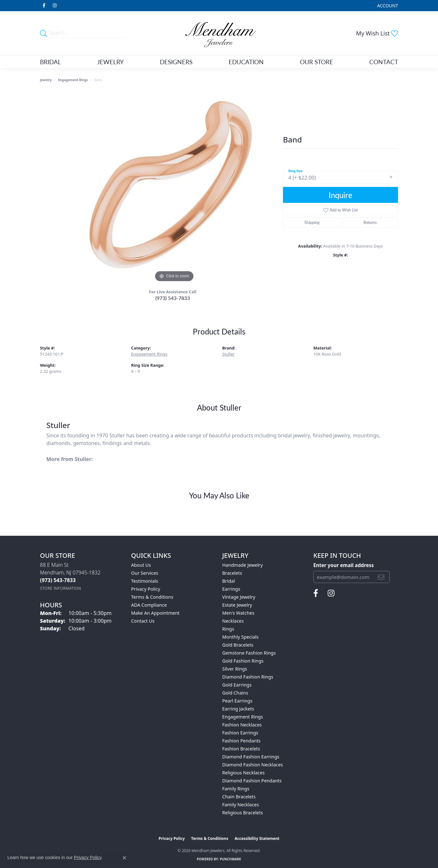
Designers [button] (176, 62)
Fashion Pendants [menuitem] (241, 741)
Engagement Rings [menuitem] (243, 717)
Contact (384, 62)
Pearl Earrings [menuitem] (237, 701)
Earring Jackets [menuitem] (238, 709)
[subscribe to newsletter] (381, 577)
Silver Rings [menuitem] (235, 669)
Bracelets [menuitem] (232, 573)
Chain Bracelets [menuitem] (239, 797)
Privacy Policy (146, 589)
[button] (387, 6)
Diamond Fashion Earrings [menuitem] (251, 757)
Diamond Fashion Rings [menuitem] (248, 677)
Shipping (312, 223)
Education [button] (246, 62)
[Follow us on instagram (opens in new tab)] (55, 6)
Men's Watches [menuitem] (238, 613)
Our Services (145, 573)
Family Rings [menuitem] (236, 789)
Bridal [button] (51, 62)
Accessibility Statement (257, 838)
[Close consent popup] (124, 858)
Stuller (228, 354)
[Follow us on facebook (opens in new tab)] (44, 6)
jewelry (46, 80)
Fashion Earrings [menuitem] (240, 733)
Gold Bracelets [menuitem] (238, 645)
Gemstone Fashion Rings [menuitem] (249, 653)
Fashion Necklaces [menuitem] (242, 725)
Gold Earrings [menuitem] (237, 685)
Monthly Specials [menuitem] (240, 637)
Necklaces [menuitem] (233, 621)
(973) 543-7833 (173, 298)
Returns (370, 223)
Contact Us (143, 621)
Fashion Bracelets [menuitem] (241, 749)
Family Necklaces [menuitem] (241, 805)
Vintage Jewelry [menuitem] (239, 597)
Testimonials (145, 581)
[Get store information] (61, 588)
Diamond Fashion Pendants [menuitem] (252, 781)
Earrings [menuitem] (231, 589)
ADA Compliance (149, 605)
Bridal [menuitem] (229, 581)
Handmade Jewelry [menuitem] (242, 565)
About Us (141, 565)
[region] (174, 188)
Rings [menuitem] (228, 629)
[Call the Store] (58, 580)
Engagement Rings (73, 80)
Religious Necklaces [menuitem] (243, 773)
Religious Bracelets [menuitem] (242, 813)
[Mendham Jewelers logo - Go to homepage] (219, 33)
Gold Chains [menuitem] (235, 693)
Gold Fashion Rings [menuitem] (243, 661)
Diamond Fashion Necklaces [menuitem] (253, 765)
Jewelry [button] (110, 62)
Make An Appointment (155, 613)
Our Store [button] (317, 62)
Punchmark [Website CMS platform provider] (231, 859)
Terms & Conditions (152, 597)
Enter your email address (344, 565)
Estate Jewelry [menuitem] (237, 605)
